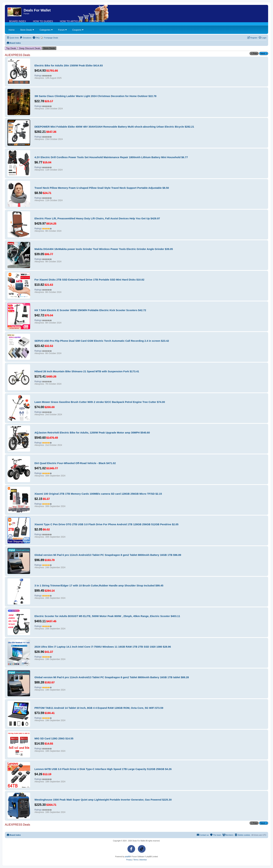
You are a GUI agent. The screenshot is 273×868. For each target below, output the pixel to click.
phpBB (127, 857)
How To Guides (43, 21)
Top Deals (11, 48)
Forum (62, 30)
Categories (46, 30)
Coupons (78, 30)
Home (12, 30)
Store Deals (27, 30)
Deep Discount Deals (30, 48)
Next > (264, 53)
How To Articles (71, 21)
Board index (18, 21)
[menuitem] (26, 38)
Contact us (97, 21)
